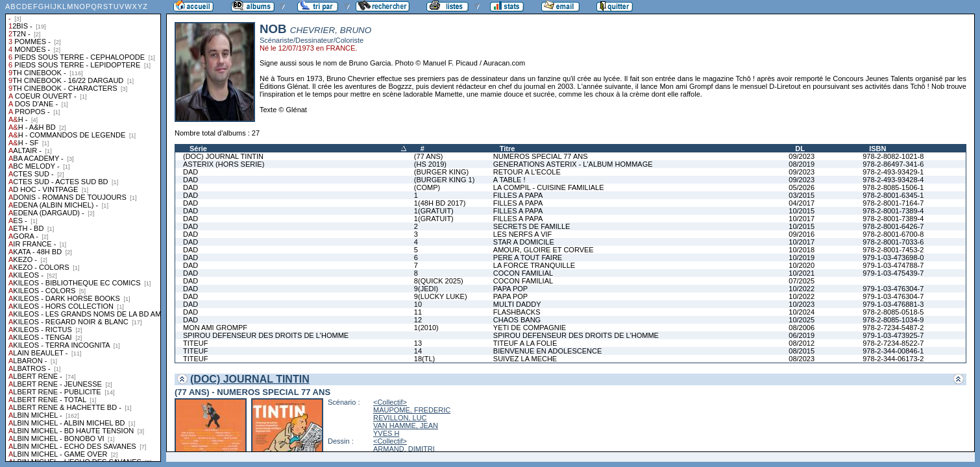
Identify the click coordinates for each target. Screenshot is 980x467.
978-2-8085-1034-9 (893, 320)
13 (418, 343)
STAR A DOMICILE (524, 242)
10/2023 (802, 304)
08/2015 (802, 351)
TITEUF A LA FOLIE (525, 343)
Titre (508, 149)
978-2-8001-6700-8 (893, 234)
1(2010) (426, 328)
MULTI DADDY (517, 304)
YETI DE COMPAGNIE (530, 328)
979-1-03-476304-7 (893, 289)
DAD (190, 172)
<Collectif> (390, 402)
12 (418, 320)
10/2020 (802, 265)
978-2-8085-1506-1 (893, 187)
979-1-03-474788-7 (893, 265)
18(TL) (424, 359)
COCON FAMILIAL (523, 273)
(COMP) (427, 187)
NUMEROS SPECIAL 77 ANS (541, 156)
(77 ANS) (429, 156)
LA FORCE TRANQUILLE (534, 265)
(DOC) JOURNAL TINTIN (223, 156)
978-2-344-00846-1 (893, 351)
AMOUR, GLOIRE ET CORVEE (544, 250)
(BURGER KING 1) (445, 180)
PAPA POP (510, 289)
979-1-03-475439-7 (893, 273)
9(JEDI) (426, 289)
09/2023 (802, 156)
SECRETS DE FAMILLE (532, 226)
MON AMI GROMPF (215, 328)
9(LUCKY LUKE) (441, 296)
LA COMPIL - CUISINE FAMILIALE (549, 187)
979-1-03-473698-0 (893, 257)
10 (418, 304)
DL (800, 149)
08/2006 (802, 328)
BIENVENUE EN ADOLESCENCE (548, 351)
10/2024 (802, 312)
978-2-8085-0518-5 (893, 312)
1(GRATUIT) (434, 211)
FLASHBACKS (517, 312)
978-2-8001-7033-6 (893, 242)
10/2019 (802, 257)
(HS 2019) (430, 164)
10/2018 (802, 250)
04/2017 (802, 203)
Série (198, 149)
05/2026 (802, 187)
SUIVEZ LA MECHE (525, 359)
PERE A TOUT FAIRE (528, 257)
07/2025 (802, 281)
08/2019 (802, 164)
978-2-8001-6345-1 (893, 195)
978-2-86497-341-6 (893, 164)
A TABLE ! (509, 180)
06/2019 (802, 335)
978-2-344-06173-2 (893, 359)
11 (418, 312)
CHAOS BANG (517, 320)
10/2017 (802, 219)
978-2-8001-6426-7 (893, 226)
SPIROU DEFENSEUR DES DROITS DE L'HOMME (266, 335)
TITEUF (196, 343)
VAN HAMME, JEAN (406, 425)
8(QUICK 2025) (439, 281)
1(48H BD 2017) (440, 203)
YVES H (386, 433)
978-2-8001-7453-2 (893, 250)
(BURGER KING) (441, 172)
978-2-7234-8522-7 (893, 343)
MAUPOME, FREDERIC (412, 410)
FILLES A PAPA (518, 195)
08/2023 (802, 359)
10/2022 (802, 289)
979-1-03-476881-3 (893, 304)
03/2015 (802, 195)
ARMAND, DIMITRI (404, 449)
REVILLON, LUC (400, 418)
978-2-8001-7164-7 (893, 203)
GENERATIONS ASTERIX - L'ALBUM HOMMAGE (573, 164)
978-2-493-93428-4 (893, 180)
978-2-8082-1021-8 (893, 156)
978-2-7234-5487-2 (893, 328)
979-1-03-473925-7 (893, 335)
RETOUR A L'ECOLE (527, 172)
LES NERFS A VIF (522, 234)
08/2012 (802, 343)
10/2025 (802, 320)
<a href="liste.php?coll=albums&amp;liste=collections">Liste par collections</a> (83, 231)
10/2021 (802, 273)
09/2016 (802, 234)
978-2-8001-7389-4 (893, 211)
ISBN (877, 149)
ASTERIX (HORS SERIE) (224, 164)
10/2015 (802, 211)
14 (418, 351)
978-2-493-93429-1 (893, 172)
